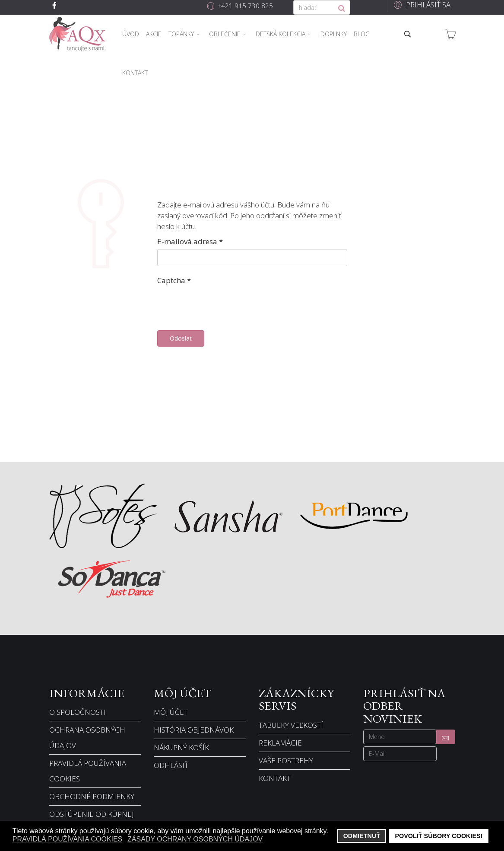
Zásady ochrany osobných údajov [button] (195, 839)
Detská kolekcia (281, 34)
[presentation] (223, 305)
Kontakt (135, 73)
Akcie (154, 34)
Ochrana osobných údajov (87, 738)
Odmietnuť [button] (362, 836)
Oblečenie (225, 34)
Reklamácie (280, 743)
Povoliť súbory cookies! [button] (439, 836)
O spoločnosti (78, 712)
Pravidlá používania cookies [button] (68, 839)
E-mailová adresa (190, 241)
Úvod (131, 34)
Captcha (174, 280)
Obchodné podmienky (92, 796)
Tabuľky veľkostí (291, 725)
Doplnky (334, 34)
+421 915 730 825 (245, 6)
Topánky (181, 34)
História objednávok (194, 730)
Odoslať (181, 338)
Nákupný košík (181, 747)
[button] (421, 5)
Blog (362, 34)
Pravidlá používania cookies (88, 771)
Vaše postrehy (286, 760)
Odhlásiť (171, 765)
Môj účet (171, 712)
